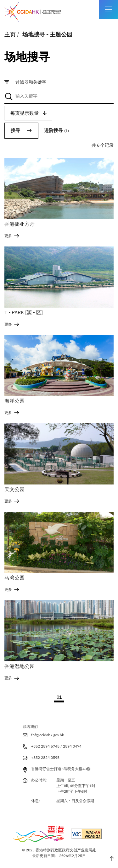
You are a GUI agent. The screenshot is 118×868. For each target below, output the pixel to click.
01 (59, 697)
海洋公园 (14, 401)
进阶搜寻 (56, 130)
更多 (8, 236)
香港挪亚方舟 (20, 224)
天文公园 (14, 489)
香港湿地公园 (20, 666)
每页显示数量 (25, 113)
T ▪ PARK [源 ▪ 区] (23, 312)
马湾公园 (14, 578)
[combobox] (59, 96)
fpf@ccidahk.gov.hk (48, 735)
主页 (10, 34)
